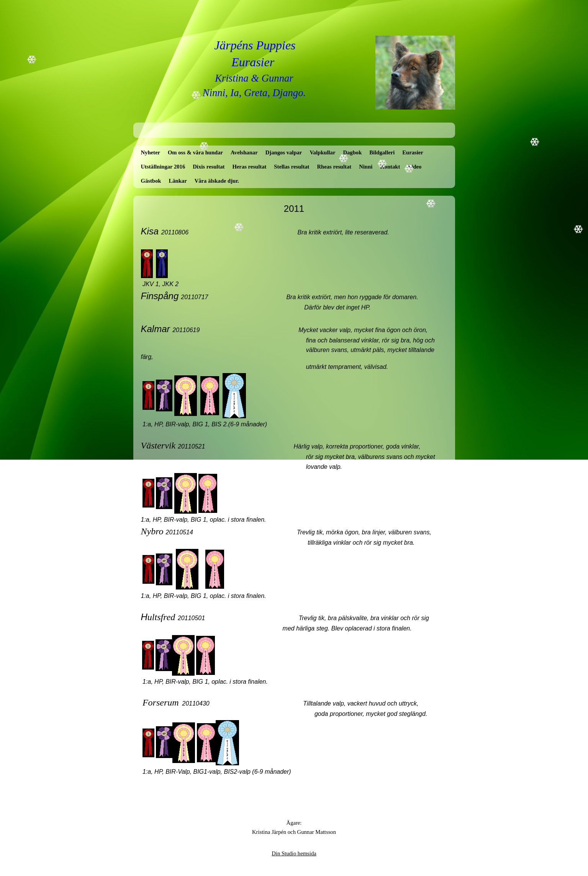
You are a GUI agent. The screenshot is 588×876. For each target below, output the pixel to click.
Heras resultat (249, 167)
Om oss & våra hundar (195, 152)
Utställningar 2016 (163, 167)
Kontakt (390, 167)
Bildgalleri (382, 152)
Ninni (366, 167)
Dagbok (352, 152)
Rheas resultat (334, 167)
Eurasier (413, 152)
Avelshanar (244, 152)
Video (414, 167)
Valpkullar (322, 152)
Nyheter (151, 152)
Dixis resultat (209, 167)
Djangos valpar (284, 152)
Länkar (178, 181)
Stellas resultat (292, 167)
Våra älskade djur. (217, 181)
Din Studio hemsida (294, 853)
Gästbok (151, 181)
